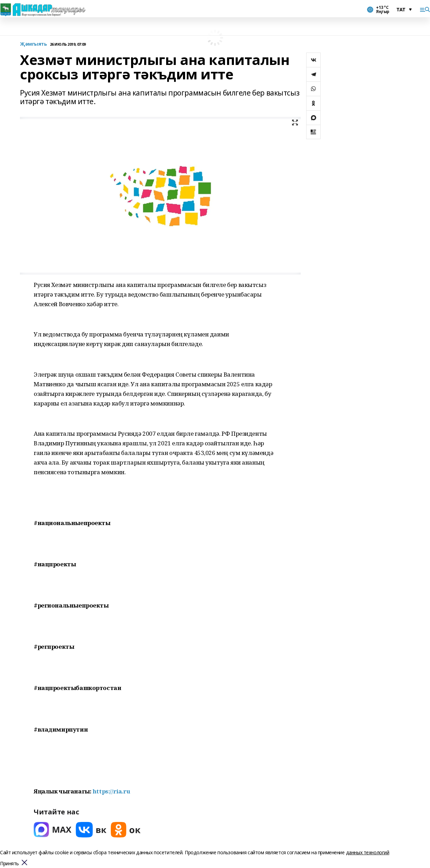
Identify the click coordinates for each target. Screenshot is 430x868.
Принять (9, 864)
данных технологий (368, 852)
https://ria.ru (111, 791)
